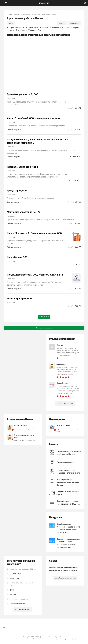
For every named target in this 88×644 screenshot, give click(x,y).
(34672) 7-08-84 (74, 306)
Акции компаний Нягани (20, 419)
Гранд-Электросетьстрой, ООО (23, 94)
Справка (54, 444)
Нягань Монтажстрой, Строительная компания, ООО (34, 233)
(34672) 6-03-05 (74, 247)
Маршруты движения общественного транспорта (68, 471)
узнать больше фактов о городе (65, 578)
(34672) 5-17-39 (74, 202)
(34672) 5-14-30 (74, 130)
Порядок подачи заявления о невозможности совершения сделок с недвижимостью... (68, 543)
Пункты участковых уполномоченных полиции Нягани (68, 482)
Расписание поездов (65, 462)
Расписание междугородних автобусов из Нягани (69, 453)
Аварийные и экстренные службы (68, 493)
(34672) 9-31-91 (74, 108)
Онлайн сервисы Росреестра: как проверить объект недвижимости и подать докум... (68, 528)
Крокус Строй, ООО (17, 191)
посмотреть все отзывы (65, 403)
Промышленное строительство (54, 174)
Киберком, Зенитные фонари (22, 167)
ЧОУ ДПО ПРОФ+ (64, 425)
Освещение (12, 126)
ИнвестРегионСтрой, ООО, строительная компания (33, 118)
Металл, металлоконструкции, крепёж (23, 174)
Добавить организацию (44, 328)
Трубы (57, 220)
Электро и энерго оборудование (52, 126)
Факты (53, 561)
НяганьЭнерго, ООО (17, 257)
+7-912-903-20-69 (74, 157)
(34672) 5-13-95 (74, 223)
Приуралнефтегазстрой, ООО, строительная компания (35, 275)
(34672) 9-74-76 (74, 289)
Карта (11, 23)
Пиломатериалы (23, 102)
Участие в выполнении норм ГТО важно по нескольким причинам (63, 569)
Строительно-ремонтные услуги (21, 150)
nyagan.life (44, 3)
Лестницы (11, 102)
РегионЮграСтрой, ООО (19, 299)
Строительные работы (41, 102)
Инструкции (55, 517)
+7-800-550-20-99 (74, 181)
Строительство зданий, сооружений (42, 177)
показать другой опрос (23, 609)
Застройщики (44, 241)
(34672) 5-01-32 (74, 265)
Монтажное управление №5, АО (24, 212)
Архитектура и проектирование (20, 220)
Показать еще (44, 317)
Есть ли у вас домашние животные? (21, 563)
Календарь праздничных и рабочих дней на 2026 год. (68, 502)
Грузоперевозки (68, 220)
